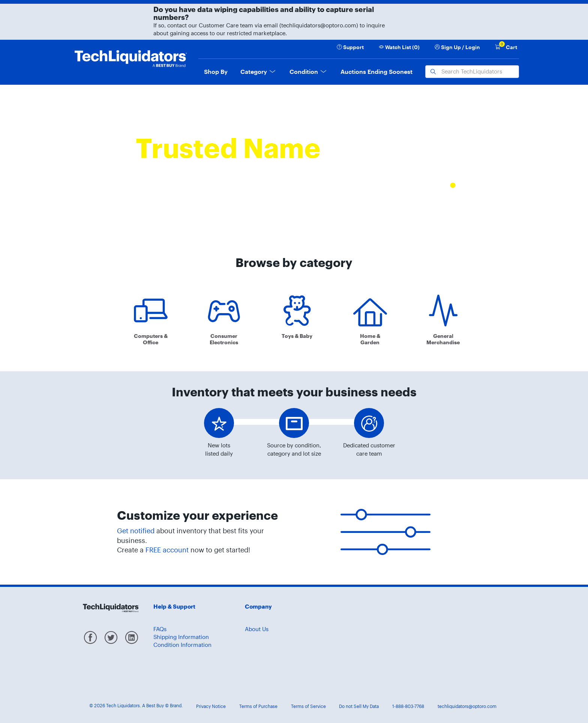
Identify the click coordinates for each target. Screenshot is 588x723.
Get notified (136, 531)
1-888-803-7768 (408, 706)
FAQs (160, 629)
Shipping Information (181, 637)
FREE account (167, 550)
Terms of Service (308, 706)
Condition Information (182, 645)
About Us (257, 629)
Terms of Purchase (258, 706)
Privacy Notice (211, 706)
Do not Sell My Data (359, 706)
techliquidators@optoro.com (467, 706)
